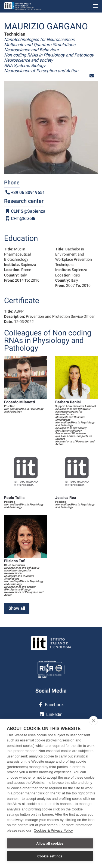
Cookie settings (50, 856)
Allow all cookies (50, 844)
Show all (17, 608)
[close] (93, 721)
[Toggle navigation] (95, 6)
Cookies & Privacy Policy (53, 830)
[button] (92, 76)
